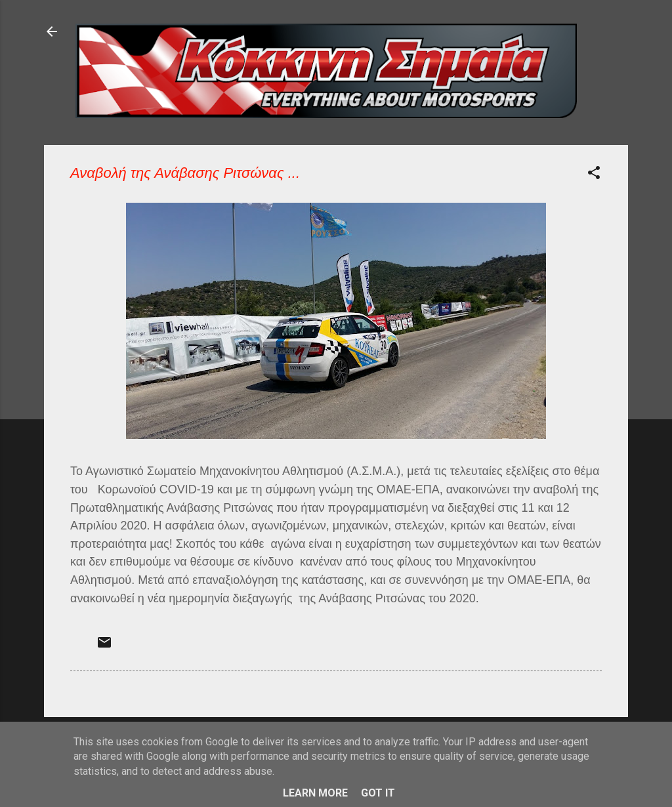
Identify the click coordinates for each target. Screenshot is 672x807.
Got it (378, 793)
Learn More (315, 793)
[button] (594, 175)
